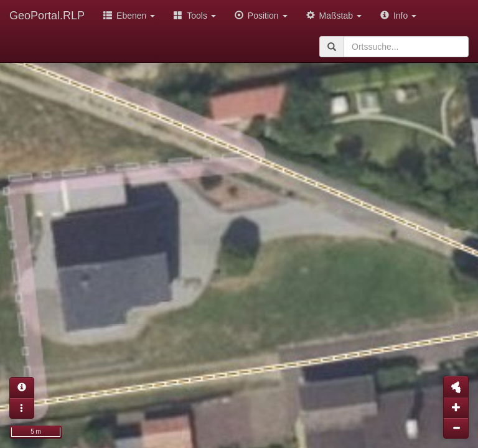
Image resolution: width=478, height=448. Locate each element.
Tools (195, 16)
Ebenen (129, 16)
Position (261, 16)
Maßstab (334, 16)
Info (398, 16)
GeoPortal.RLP (47, 16)
